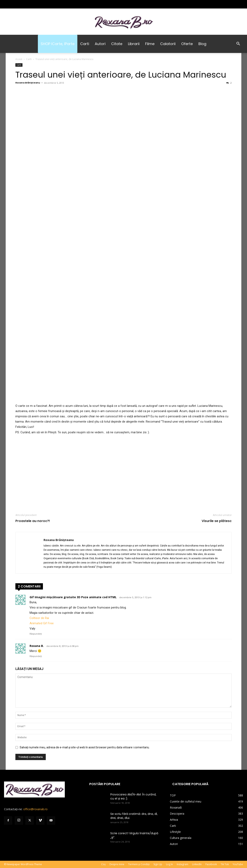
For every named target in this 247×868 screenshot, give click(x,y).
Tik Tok (225, 864)
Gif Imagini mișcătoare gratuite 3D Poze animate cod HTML (73, 597)
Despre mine (117, 864)
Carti (85, 44)
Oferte (187, 44)
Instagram (183, 864)
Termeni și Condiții (139, 864)
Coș (103, 864)
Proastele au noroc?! (33, 521)
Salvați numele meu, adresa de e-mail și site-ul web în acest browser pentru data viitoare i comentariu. (85, 747)
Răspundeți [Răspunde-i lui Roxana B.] (36, 656)
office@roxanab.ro (35, 809)
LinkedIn (197, 864)
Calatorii (168, 44)
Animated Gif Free (42, 623)
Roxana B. (37, 646)
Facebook (211, 864)
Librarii (134, 44)
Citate (117, 44)
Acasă (19, 59)
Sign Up (158, 864)
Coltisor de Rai (39, 618)
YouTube (238, 864)
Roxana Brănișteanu (28, 83)
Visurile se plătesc (217, 521)
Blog (202, 44)
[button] (238, 44)
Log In (169, 864)
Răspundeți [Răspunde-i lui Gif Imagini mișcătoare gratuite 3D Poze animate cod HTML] (36, 634)
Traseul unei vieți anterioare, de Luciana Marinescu (121, 75)
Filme (150, 44)
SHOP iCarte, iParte (58, 44)
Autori (100, 44)
